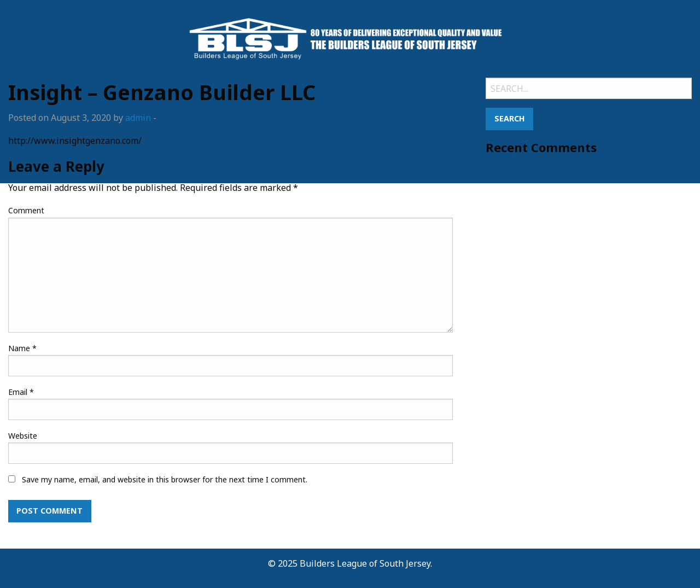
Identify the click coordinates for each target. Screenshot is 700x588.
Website (23, 436)
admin (138, 118)
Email (21, 392)
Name (22, 348)
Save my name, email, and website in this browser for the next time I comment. (165, 479)
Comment (26, 210)
